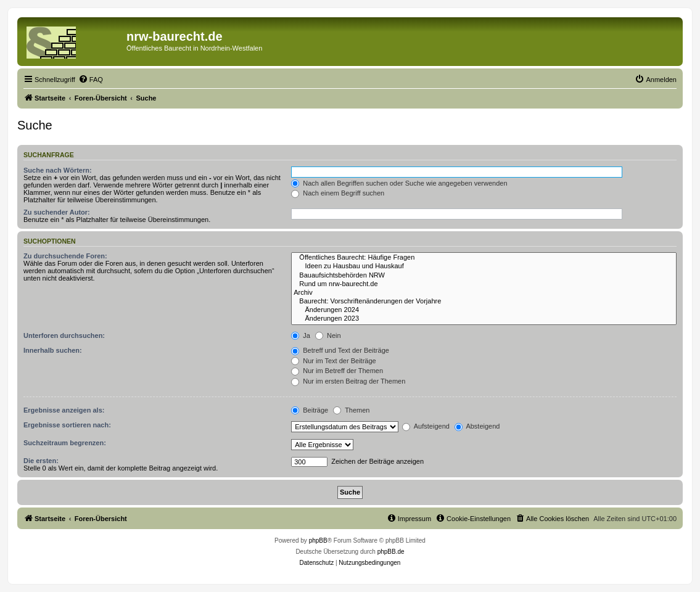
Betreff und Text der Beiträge (340, 350)
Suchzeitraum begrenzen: (65, 443)
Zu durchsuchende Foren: (65, 256)
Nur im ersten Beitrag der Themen (348, 381)
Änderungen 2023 (484, 319)
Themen (351, 410)
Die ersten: (41, 461)
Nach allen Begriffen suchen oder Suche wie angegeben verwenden (399, 183)
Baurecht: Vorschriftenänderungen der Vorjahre (484, 302)
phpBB (318, 541)
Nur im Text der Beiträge (333, 361)
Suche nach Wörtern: (58, 170)
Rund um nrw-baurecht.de (484, 284)
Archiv (484, 293)
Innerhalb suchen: (53, 350)
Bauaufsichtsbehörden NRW (484, 276)
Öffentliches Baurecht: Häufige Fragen (484, 258)
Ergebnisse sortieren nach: (67, 425)
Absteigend (477, 426)
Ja (301, 335)
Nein (328, 335)
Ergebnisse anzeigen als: (64, 410)
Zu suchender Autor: (57, 212)
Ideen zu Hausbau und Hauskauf (484, 266)
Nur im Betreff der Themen (337, 371)
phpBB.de (391, 552)
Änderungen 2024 (484, 310)
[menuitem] (91, 80)
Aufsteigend (426, 426)
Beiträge (310, 410)
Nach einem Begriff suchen (338, 193)
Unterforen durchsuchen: (64, 335)
